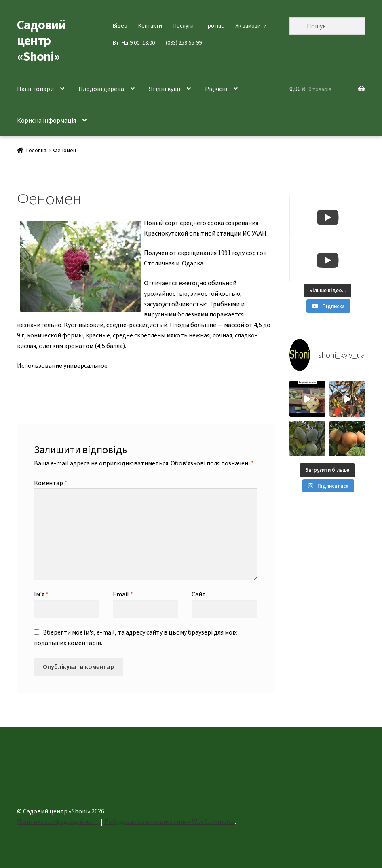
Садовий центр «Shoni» (41, 40)
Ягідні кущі (165, 89)
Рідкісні (216, 89)
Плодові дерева (101, 89)
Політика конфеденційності (58, 821)
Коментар (51, 483)
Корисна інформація (46, 120)
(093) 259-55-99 (184, 42)
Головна (36, 150)
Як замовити (251, 25)
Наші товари (35, 89)
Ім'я (41, 594)
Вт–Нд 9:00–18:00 (134, 42)
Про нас (214, 25)
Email (123, 594)
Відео (120, 25)
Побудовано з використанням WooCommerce (170, 821)
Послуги (184, 25)
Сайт (199, 594)
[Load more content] (327, 291)
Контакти (150, 25)
